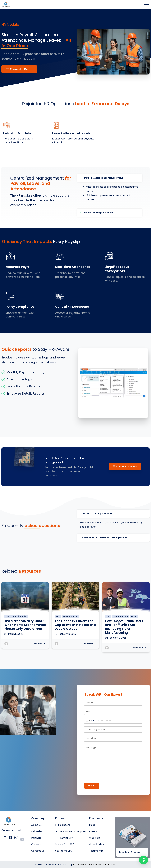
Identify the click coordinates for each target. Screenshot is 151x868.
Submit (92, 786)
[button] (144, 860)
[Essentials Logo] (9, 823)
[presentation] (113, 774)
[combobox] (90, 721)
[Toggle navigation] (147, 5)
